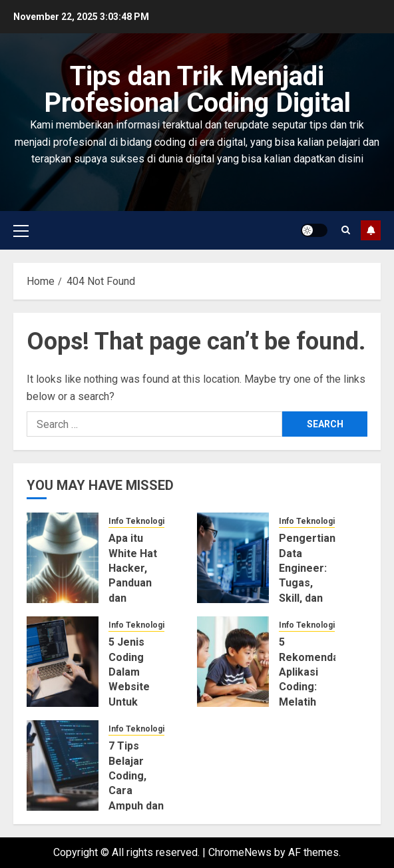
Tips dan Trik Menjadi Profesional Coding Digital (197, 90)
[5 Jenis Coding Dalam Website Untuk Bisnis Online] (63, 662)
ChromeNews (240, 852)
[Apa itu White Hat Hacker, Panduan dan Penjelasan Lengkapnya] (63, 558)
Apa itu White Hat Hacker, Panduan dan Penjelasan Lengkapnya (139, 583)
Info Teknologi (136, 521)
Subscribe (371, 230)
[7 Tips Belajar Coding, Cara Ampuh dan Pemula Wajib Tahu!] (63, 765)
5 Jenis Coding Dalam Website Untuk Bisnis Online (129, 687)
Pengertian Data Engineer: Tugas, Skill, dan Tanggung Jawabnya (307, 583)
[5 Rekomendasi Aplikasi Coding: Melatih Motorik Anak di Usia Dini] (233, 662)
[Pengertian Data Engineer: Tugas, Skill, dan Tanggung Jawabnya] (233, 558)
